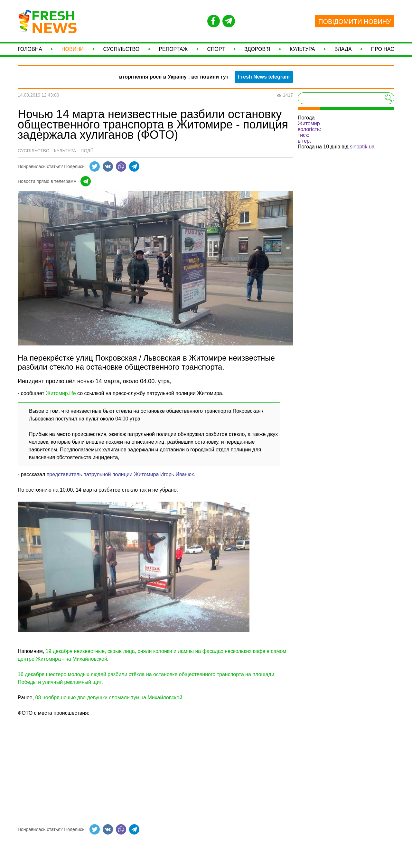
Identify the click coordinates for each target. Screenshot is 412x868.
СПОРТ (216, 54)
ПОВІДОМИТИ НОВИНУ (355, 22)
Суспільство (121, 54)
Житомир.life (61, 402)
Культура (302, 54)
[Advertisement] (155, 771)
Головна (30, 54)
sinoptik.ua (362, 156)
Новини (73, 54)
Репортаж (173, 54)
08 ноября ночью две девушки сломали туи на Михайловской (109, 707)
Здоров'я (257, 54)
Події (87, 160)
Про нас (383, 54)
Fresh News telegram (264, 86)
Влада (343, 54)
